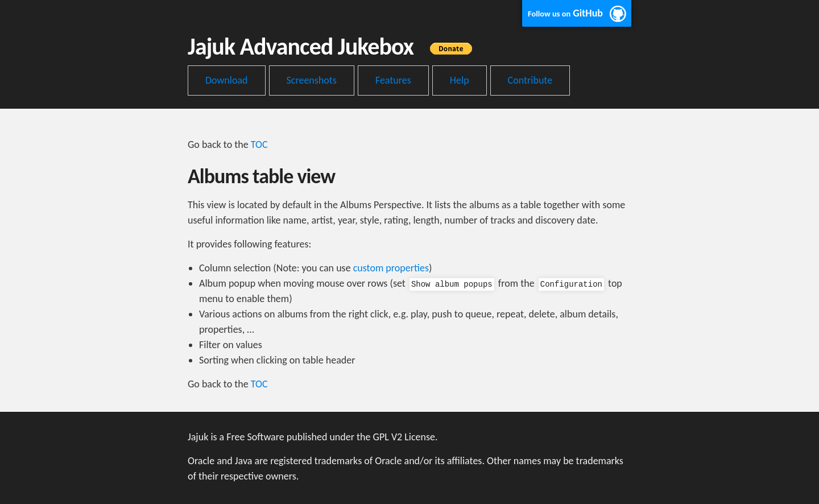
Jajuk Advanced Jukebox (336, 46)
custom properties (391, 268)
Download (227, 80)
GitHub (565, 13)
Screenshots (312, 80)
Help (460, 80)
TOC (259, 144)
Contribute (530, 80)
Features (393, 80)
